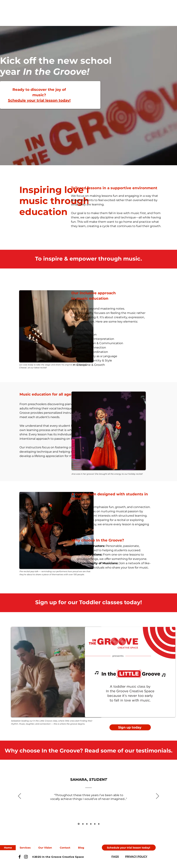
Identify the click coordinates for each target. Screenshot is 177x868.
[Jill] (95, 824)
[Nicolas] (99, 824)
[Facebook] (20, 857)
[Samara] (79, 824)
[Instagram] (26, 857)
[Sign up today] (130, 727)
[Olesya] (87, 824)
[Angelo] (91, 824)
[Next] (157, 796)
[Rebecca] (83, 824)
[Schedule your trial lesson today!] (129, 848)
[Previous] (20, 796)
